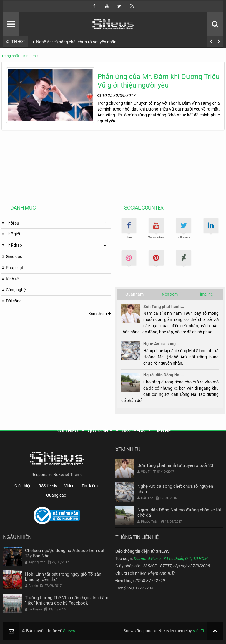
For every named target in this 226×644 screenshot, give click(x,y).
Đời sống (14, 301)
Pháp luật (15, 268)
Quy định (98, 431)
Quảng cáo (56, 495)
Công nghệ (16, 290)
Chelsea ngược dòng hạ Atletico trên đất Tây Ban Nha (65, 553)
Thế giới (13, 234)
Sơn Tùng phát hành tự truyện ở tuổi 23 (175, 465)
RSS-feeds (133, 431)
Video (69, 486)
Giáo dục (14, 256)
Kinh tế (12, 279)
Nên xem (170, 294)
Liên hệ (163, 431)
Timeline (205, 294)
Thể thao (14, 245)
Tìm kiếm (90, 486)
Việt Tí (198, 631)
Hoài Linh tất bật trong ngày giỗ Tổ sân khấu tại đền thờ (63, 577)
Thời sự (13, 223)
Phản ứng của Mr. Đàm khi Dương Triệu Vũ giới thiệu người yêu (158, 81)
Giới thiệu (67, 431)
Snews (69, 631)
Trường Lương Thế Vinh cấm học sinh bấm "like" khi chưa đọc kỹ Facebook (67, 600)
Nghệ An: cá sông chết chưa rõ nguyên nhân (76, 42)
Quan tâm (134, 294)
